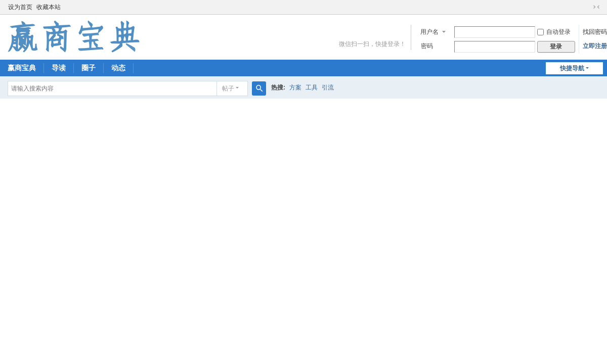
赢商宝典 (22, 68)
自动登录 (554, 32)
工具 (312, 87)
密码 (427, 46)
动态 (118, 68)
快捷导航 (572, 68)
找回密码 (595, 32)
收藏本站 (49, 7)
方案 (295, 87)
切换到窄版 (596, 7)
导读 (59, 68)
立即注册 (595, 46)
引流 (328, 87)
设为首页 (20, 7)
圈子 (89, 68)
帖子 (228, 88)
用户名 (429, 32)
